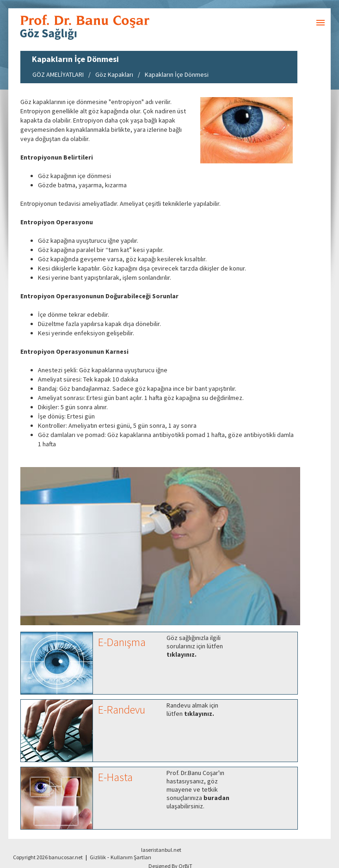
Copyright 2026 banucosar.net (48, 857)
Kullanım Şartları (131, 857)
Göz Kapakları (114, 74)
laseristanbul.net (161, 850)
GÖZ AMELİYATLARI (58, 74)
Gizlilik (98, 857)
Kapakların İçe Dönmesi (177, 74)
